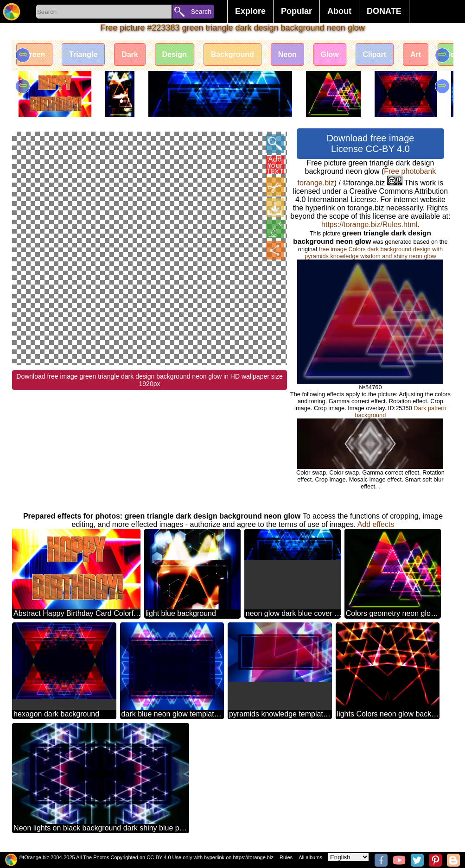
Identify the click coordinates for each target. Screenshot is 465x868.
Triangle (83, 54)
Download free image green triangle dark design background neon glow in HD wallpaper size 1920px (149, 256)
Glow (330, 54)
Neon (288, 54)
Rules (286, 857)
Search (201, 12)
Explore (250, 11)
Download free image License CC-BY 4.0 (370, 143)
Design (175, 54)
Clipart (375, 54)
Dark (130, 54)
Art (417, 54)
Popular (296, 11)
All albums (310, 857)
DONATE (384, 11)
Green (34, 54)
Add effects (376, 524)
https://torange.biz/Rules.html (369, 225)
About (339, 11)
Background (233, 54)
